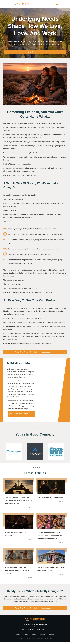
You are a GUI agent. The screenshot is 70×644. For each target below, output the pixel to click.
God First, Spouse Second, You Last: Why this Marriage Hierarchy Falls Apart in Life (19, 496)
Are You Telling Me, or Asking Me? (51, 496)
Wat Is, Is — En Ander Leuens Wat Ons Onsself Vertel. (51, 566)
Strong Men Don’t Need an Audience (19, 531)
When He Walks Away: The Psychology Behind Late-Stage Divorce (19, 566)
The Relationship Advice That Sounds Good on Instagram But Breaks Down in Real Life (51, 531)
